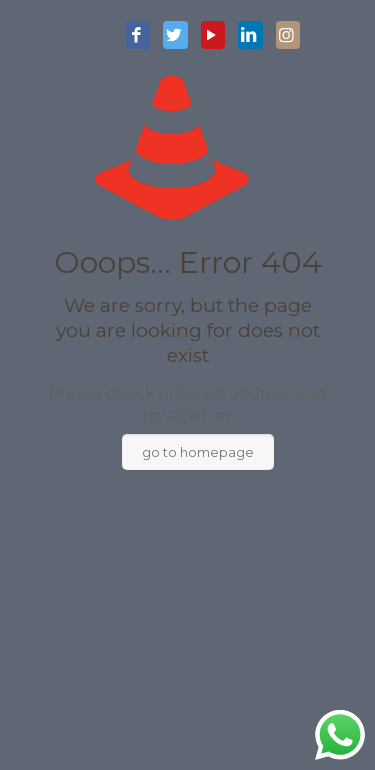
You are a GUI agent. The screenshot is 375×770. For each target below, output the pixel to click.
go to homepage (198, 452)
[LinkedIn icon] (250, 36)
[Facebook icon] (138, 36)
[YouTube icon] (213, 36)
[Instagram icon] (288, 36)
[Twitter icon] (175, 36)
